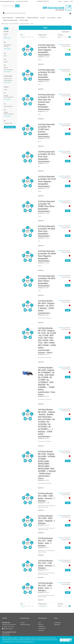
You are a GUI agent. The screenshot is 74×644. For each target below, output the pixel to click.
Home (3, 24)
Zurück (21, 37)
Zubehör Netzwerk (8, 106)
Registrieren (57, 624)
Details (68, 54)
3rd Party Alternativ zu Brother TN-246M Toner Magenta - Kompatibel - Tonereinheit (47, 50)
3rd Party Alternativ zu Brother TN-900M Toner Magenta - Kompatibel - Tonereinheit (47, 256)
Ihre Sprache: (40, 1)
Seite (21, 35)
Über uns (41, 624)
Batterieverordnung (25, 624)
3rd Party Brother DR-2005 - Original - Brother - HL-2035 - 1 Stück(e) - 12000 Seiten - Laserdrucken (47, 307)
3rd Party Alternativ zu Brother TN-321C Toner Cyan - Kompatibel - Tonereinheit (47, 157)
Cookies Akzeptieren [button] (66, 640)
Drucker (6, 62)
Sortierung (60, 35)
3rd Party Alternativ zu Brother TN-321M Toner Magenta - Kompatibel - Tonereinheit (47, 181)
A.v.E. (5, 36)
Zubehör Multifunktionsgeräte (9, 113)
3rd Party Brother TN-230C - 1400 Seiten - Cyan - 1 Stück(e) (45, 587)
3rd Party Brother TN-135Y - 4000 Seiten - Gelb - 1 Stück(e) (45, 542)
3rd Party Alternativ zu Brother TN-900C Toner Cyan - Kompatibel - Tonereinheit (47, 231)
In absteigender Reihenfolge (70, 37)
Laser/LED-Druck (8, 79)
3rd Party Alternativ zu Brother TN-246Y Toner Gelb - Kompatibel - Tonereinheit (47, 75)
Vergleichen (41, 64)
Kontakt (71, 1)
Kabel (5, 56)
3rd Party (6, 34)
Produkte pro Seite (42, 35)
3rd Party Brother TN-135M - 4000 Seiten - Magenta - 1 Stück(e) (47, 520)
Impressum (41, 630)
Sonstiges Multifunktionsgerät (9, 96)
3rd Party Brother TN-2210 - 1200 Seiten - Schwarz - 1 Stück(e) (46, 564)
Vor (32, 37)
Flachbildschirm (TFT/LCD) (8, 46)
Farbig (5, 90)
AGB (40, 623)
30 (45, 37)
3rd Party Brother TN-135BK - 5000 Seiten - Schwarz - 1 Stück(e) (46, 497)
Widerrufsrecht (42, 628)
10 (41, 37)
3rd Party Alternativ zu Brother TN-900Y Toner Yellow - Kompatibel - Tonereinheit (47, 281)
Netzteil (6, 68)
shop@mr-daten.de (8, 629)
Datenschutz (42, 626)
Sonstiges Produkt (8, 123)
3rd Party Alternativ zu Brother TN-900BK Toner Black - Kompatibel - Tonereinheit (47, 206)
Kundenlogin (58, 623)
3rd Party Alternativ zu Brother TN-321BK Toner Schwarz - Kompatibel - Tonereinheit (46, 130)
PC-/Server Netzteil (8, 70)
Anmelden (60, 1)
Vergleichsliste (65, 32)
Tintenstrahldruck (8, 81)
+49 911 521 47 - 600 (23, 1)
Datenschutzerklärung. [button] (28, 642)
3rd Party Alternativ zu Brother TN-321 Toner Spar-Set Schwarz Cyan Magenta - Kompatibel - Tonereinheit (46, 102)
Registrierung (66, 1)
